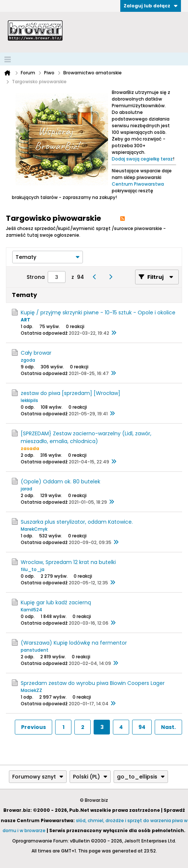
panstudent (35, 650)
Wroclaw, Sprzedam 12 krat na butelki (68, 562)
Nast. (168, 727)
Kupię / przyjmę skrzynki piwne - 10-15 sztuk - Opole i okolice (98, 313)
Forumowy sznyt (38, 777)
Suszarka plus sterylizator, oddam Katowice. (77, 522)
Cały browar (36, 353)
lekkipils (29, 400)
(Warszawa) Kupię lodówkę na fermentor (74, 643)
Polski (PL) (90, 777)
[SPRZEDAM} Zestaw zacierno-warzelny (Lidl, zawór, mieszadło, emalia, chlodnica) (86, 437)
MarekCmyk (34, 529)
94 (142, 727)
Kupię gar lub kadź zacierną (56, 602)
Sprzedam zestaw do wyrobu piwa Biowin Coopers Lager (93, 683)
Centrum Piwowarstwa (138, 184)
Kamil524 (31, 610)
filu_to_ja (33, 569)
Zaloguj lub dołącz (151, 6)
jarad (26, 489)
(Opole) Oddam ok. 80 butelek (61, 482)
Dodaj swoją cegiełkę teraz (142, 159)
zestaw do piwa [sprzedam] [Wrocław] (70, 393)
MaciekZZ (31, 690)
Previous (33, 727)
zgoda (28, 360)
